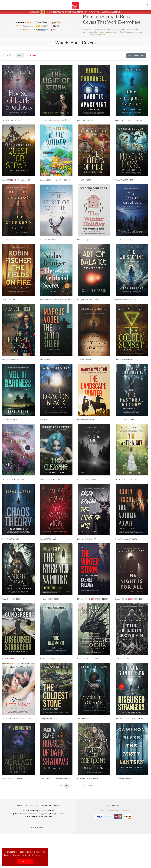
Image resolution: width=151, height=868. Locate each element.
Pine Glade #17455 (84, 120)
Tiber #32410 (120, 120)
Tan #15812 (81, 360)
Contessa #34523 (46, 778)
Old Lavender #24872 (10, 479)
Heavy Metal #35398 (85, 300)
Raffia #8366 (120, 719)
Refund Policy (50, 811)
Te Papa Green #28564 (124, 300)
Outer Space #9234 (47, 479)
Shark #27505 (45, 419)
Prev (60, 786)
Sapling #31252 (45, 719)
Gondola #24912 (121, 599)
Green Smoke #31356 (123, 479)
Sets (50, 816)
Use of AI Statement (31, 816)
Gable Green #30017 (9, 419)
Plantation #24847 (46, 300)
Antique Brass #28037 (123, 539)
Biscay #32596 (121, 240)
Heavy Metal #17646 (85, 778)
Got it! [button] (25, 861)
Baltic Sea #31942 (84, 539)
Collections (43, 816)
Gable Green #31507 (123, 419)
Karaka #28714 (7, 180)
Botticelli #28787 (46, 180)
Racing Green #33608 (10, 360)
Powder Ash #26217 (122, 180)
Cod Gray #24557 (84, 479)
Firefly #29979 (7, 539)
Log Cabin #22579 (47, 599)
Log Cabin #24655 (46, 120)
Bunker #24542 (45, 360)
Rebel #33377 (45, 539)
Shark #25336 (120, 659)
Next (91, 786)
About (17, 814)
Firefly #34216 (120, 778)
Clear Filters (31, 55)
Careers (61, 814)
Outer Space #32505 (85, 659)
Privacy (41, 811)
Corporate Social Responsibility (32, 814)
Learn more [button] (37, 855)
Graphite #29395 (121, 360)
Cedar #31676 (83, 180)
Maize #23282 (83, 419)
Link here (102, 34)
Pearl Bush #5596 (8, 719)
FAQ (12, 814)
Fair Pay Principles (51, 814)
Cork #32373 (7, 240)
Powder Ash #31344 (47, 659)
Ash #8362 (6, 659)
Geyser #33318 (45, 240)
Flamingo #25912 (84, 599)
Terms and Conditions (29, 811)
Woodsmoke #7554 (9, 778)
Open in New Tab (136, 56)
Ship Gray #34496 (8, 120)
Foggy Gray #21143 (9, 599)
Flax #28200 (7, 300)
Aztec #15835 (82, 719)
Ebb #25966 (82, 240)
